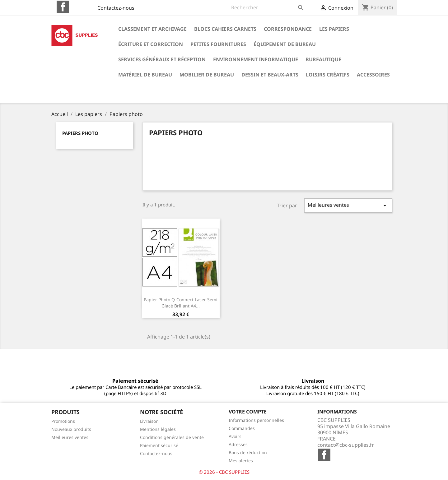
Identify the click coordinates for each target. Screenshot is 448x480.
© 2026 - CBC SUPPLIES (224, 472)
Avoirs (235, 436)
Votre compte (248, 412)
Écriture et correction (151, 44)
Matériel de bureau (145, 75)
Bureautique (323, 59)
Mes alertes (241, 461)
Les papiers (334, 29)
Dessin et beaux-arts (270, 75)
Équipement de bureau (285, 44)
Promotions (63, 421)
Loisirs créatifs (328, 75)
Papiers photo (80, 133)
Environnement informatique (256, 59)
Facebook (63, 7)
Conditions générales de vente (172, 437)
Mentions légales (158, 429)
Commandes (242, 428)
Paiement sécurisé (159, 445)
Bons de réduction (248, 452)
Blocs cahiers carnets (225, 29)
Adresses (238, 444)
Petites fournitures (218, 44)
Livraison (149, 421)
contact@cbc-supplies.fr (346, 445)
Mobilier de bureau (207, 75)
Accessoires (373, 75)
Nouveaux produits (71, 429)
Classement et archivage (152, 29)
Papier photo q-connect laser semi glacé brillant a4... (181, 303)
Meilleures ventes (348, 205)
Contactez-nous (116, 8)
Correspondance (288, 29)
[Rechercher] (267, 7)
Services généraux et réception (162, 59)
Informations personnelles (256, 420)
